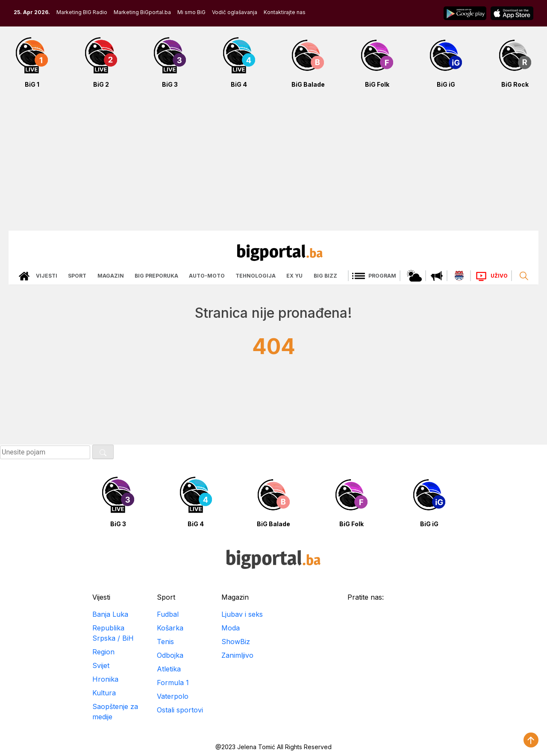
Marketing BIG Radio (82, 12)
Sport (77, 276)
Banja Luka (110, 614)
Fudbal (168, 614)
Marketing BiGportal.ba (142, 12)
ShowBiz (236, 642)
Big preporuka (156, 276)
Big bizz (325, 276)
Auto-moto (207, 276)
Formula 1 (173, 683)
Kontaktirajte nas (285, 12)
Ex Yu (294, 276)
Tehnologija (256, 276)
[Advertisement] (273, 164)
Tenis (165, 642)
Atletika (169, 669)
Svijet (101, 665)
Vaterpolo (173, 696)
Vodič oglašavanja (235, 12)
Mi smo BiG (191, 12)
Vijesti (47, 276)
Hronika (105, 679)
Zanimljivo (237, 655)
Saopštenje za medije (115, 712)
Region (103, 652)
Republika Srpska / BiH (113, 633)
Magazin (111, 276)
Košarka (170, 628)
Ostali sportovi (180, 710)
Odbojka (170, 655)
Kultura (104, 693)
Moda (231, 628)
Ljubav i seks (242, 614)
